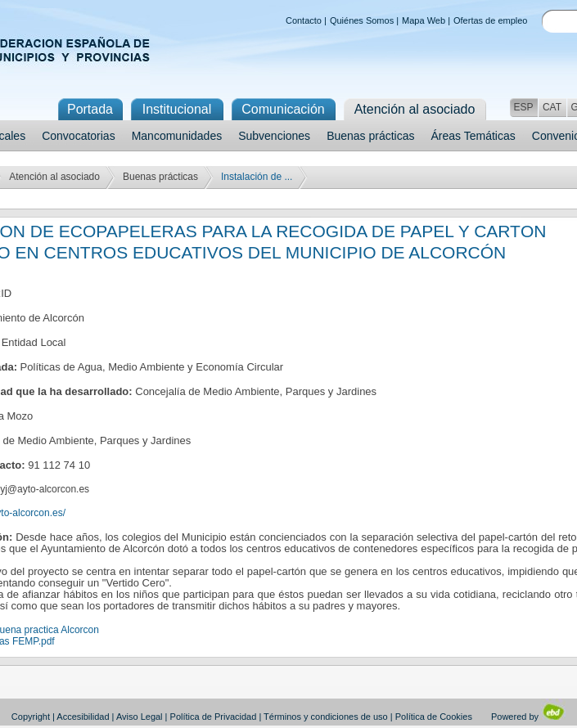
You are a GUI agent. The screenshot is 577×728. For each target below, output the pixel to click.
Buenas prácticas (370, 136)
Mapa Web (424, 20)
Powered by (528, 717)
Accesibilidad (83, 717)
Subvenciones (274, 136)
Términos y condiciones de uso (326, 717)
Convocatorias (79, 136)
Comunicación (283, 109)
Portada (90, 109)
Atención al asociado (54, 177)
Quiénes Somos (362, 20)
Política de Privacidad (214, 717)
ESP (523, 107)
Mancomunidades (177, 136)
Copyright (31, 717)
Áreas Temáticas (473, 136)
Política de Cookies (434, 717)
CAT (552, 107)
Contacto (304, 20)
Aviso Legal (140, 717)
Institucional (177, 109)
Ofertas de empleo (491, 20)
